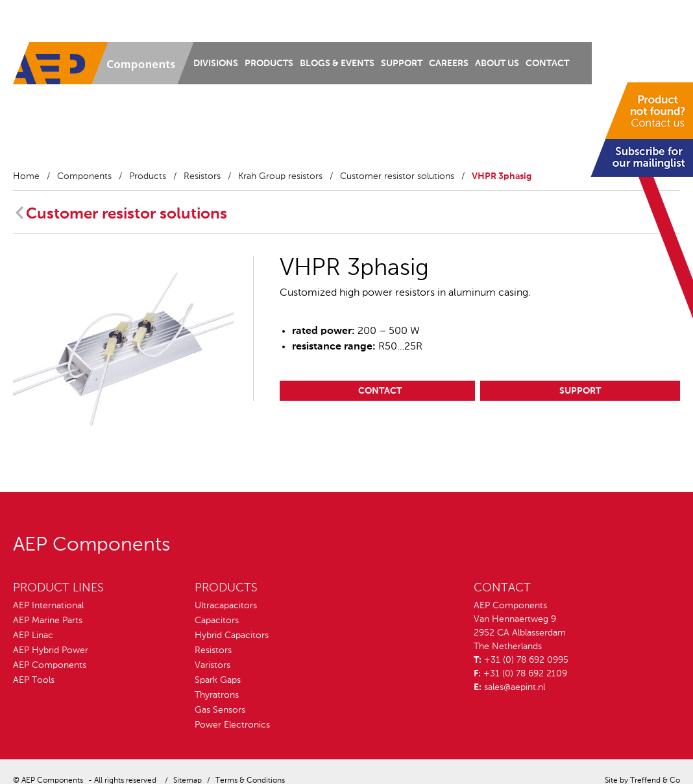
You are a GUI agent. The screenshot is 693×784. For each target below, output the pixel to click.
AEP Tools (34, 680)
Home (26, 176)
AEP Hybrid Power (51, 650)
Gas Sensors (220, 710)
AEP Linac (33, 636)
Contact (547, 64)
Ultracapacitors (226, 606)
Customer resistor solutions (397, 176)
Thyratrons (217, 695)
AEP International (48, 606)
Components (84, 176)
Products (269, 64)
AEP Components (50, 665)
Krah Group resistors (280, 176)
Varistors (213, 665)
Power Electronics (232, 725)
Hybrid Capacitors (232, 636)
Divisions (216, 64)
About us (497, 64)
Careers (449, 64)
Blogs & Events (337, 64)
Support (402, 64)
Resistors (202, 176)
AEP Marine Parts (48, 621)
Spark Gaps (218, 680)
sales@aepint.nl (515, 687)
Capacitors (217, 621)
